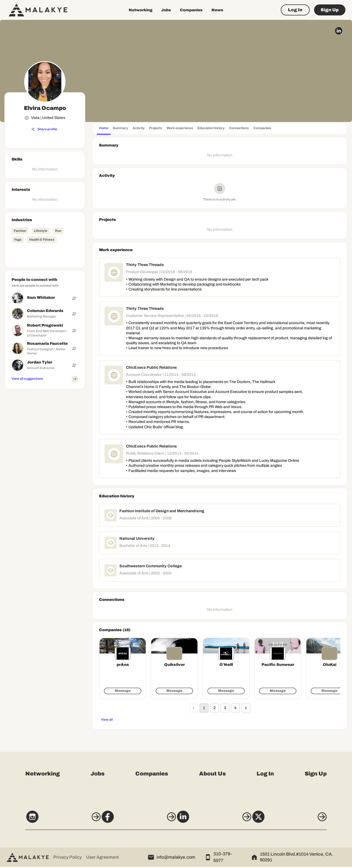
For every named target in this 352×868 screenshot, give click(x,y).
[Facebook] (135, 820)
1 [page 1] (204, 708)
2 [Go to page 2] (215, 708)
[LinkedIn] (217, 820)
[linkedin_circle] (339, 31)
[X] (299, 820)
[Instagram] (53, 820)
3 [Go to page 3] (225, 708)
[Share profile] (44, 129)
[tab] (104, 129)
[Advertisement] (45, 474)
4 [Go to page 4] (235, 708)
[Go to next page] (246, 708)
